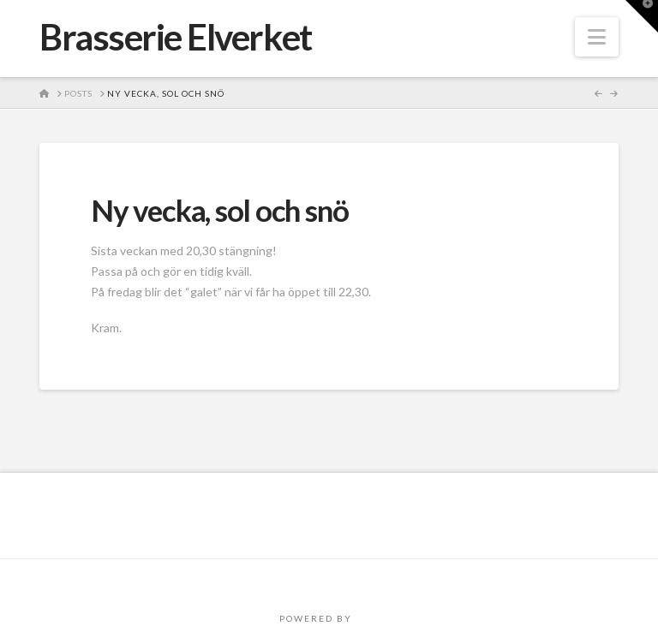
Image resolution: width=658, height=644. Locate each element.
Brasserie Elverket (176, 37)
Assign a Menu (329, 581)
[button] (597, 37)
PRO (367, 618)
